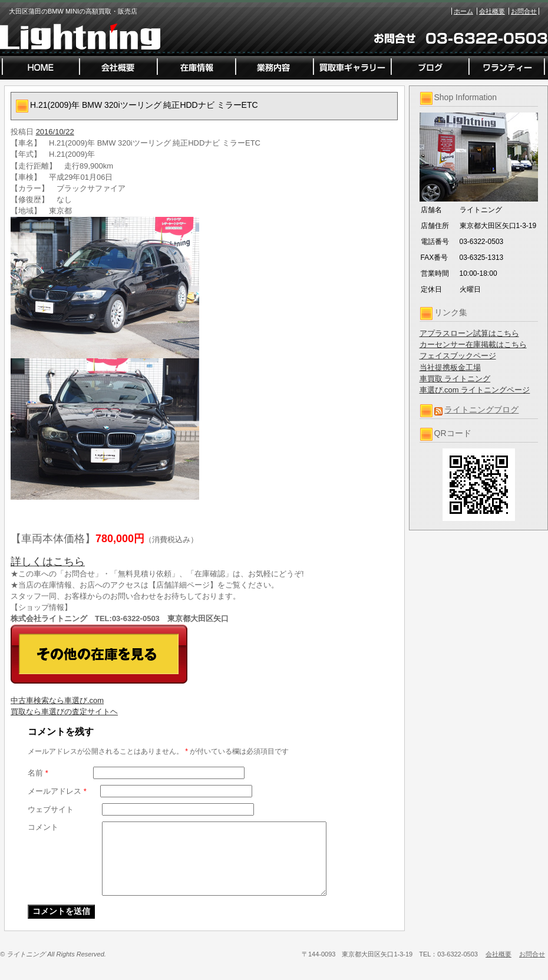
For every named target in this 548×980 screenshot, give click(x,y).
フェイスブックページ (458, 356)
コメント (43, 827)
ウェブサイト (51, 809)
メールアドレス (57, 791)
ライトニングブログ (481, 410)
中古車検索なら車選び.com (57, 700)
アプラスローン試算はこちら (469, 333)
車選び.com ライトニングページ (475, 390)
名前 (38, 773)
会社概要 (492, 11)
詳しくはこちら (48, 562)
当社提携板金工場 (450, 367)
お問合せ (524, 11)
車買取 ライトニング (455, 379)
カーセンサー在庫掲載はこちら (473, 344)
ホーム (463, 11)
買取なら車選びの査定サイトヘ (64, 712)
